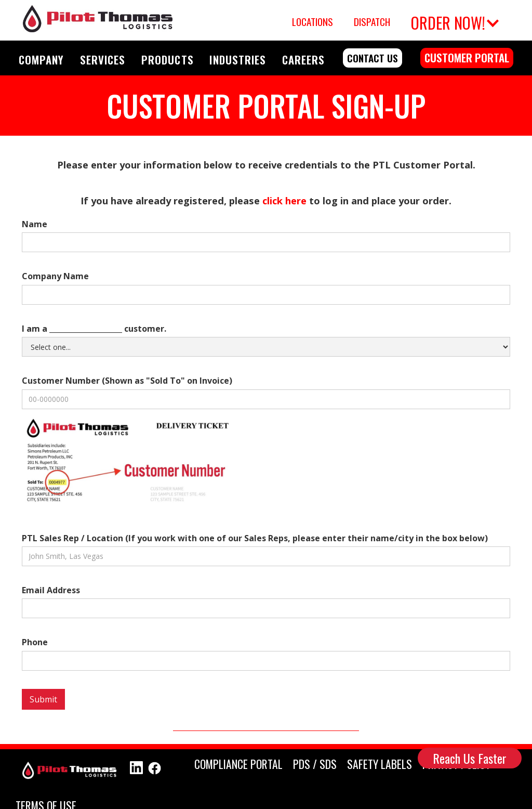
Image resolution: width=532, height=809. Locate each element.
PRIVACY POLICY (456, 764)
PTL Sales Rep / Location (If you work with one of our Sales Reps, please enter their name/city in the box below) (255, 538)
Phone (35, 642)
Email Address (51, 590)
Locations (312, 22)
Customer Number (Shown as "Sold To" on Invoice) (127, 381)
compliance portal (238, 764)
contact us (373, 58)
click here (284, 200)
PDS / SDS (315, 764)
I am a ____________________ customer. (94, 329)
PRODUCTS (167, 60)
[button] (453, 20)
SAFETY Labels (380, 764)
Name (35, 224)
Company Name (55, 276)
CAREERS (303, 60)
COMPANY (41, 60)
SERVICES (103, 60)
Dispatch (372, 22)
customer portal (467, 57)
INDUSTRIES (237, 60)
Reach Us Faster (470, 758)
